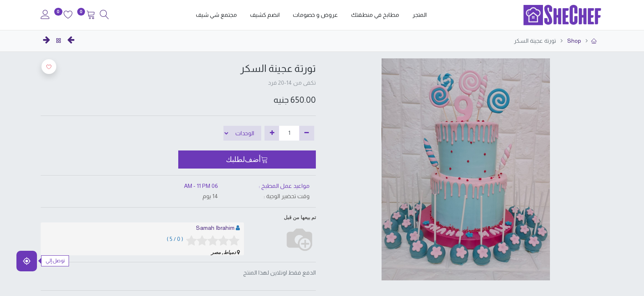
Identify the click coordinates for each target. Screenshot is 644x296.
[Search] (104, 16)
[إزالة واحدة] (307, 133)
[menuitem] (420, 15)
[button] (247, 160)
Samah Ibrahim (215, 228)
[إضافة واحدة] (272, 133)
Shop (574, 41)
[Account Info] (45, 16)
